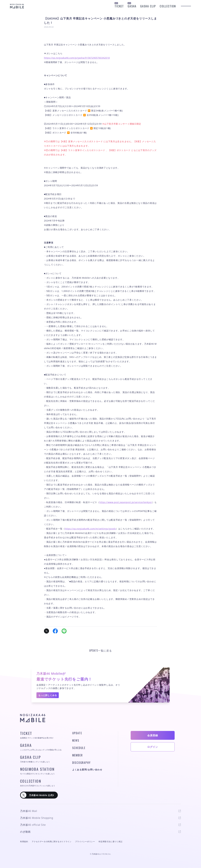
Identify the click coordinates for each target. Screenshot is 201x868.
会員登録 (153, 735)
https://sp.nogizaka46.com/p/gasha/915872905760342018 (77, 58)
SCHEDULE (79, 748)
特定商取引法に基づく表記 (110, 842)
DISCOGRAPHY (81, 763)
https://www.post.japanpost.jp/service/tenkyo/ (126, 502)
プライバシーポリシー (85, 842)
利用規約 (24, 842)
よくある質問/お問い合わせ (87, 770)
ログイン (153, 747)
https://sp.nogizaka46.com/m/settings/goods (90, 529)
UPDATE (77, 733)
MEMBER (77, 755)
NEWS (76, 740)
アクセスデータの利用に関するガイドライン (52, 842)
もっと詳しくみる (48, 695)
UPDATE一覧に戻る (101, 650)
